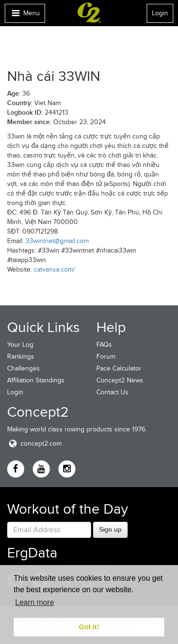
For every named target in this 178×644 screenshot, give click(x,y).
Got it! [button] (89, 627)
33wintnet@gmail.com (57, 241)
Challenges (23, 368)
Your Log (20, 345)
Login (160, 13)
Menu (25, 15)
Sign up (110, 529)
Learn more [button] (35, 602)
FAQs (104, 345)
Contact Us (112, 392)
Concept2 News (120, 380)
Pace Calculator (119, 368)
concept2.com (34, 444)
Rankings (21, 356)
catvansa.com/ (54, 269)
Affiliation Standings (36, 380)
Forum (106, 356)
